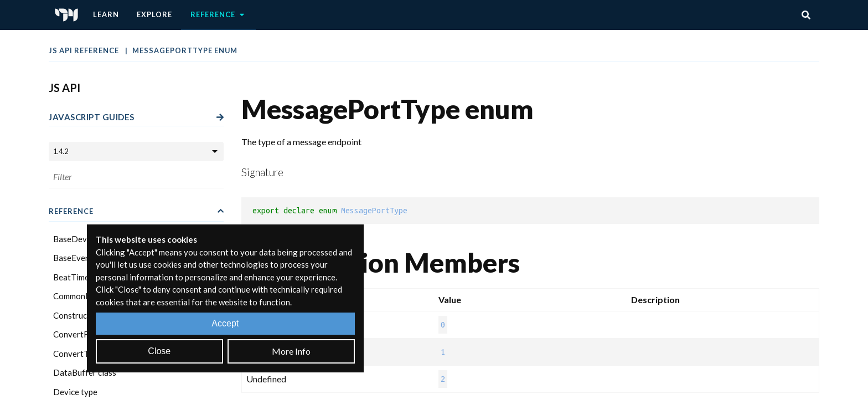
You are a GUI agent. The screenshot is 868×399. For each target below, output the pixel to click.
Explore (154, 14)
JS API (64, 88)
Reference (218, 15)
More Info (291, 351)
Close (159, 351)
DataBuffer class (85, 372)
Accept (225, 323)
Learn (106, 14)
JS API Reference (85, 50)
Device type (75, 392)
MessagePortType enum (185, 50)
